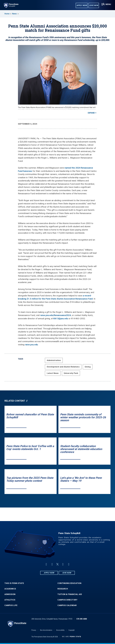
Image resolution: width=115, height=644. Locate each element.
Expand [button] (91, 113)
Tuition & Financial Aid (70, 594)
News (14, 14)
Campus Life (11, 605)
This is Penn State (14, 583)
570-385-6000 (82, 619)
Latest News (53, 373)
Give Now (93, 5)
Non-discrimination (46, 630)
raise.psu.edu (31, 345)
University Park (71, 373)
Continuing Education (69, 583)
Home (7, 14)
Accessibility (60, 630)
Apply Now (81, 5)
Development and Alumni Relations (63, 367)
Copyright (72, 630)
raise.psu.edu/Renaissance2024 (56, 315)
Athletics (10, 600)
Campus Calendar (67, 605)
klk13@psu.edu (61, 319)
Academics (10, 589)
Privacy (34, 630)
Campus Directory (67, 600)
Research (63, 589)
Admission (10, 594)
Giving (88, 367)
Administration (54, 360)
